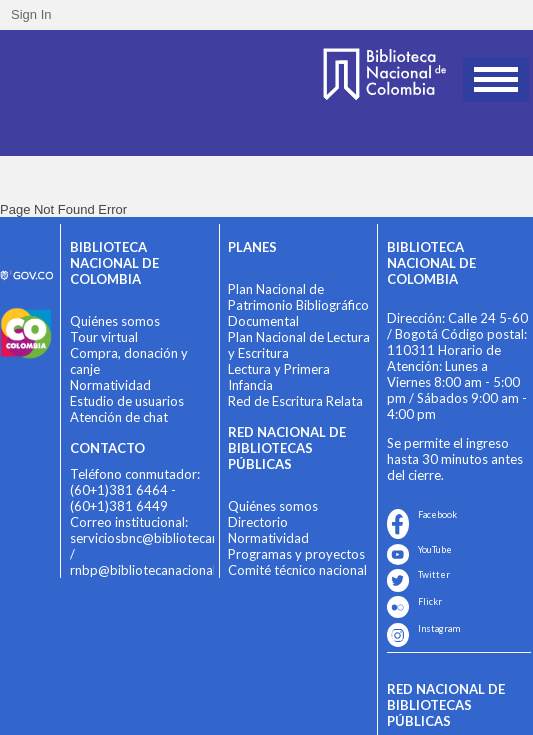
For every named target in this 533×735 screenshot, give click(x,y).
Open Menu (496, 79)
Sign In (31, 14)
